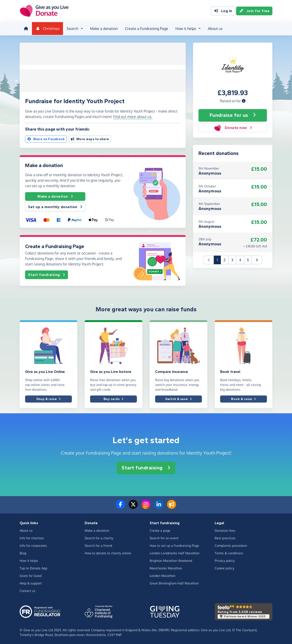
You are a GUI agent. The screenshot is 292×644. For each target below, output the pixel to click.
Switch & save (178, 399)
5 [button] (248, 259)
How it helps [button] (185, 28)
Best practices (225, 538)
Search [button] (72, 28)
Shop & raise (48, 399)
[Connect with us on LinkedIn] (159, 507)
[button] (244, 100)
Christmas (47, 28)
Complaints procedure (231, 545)
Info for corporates (33, 545)
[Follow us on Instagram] (146, 507)
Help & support (31, 583)
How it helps (29, 560)
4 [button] (240, 259)
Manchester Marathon (166, 568)
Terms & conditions (229, 553)
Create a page (160, 530)
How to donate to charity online (108, 553)
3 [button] (232, 259)
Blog (23, 553)
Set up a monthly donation (55, 207)
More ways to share (90, 138)
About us (215, 28)
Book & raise (244, 399)
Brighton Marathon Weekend (171, 560)
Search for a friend (98, 545)
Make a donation (103, 28)
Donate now (233, 127)
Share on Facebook (46, 138)
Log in (223, 11)
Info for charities (32, 538)
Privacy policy (225, 560)
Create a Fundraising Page (146, 28)
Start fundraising (47, 274)
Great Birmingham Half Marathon (174, 583)
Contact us (27, 590)
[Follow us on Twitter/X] (133, 507)
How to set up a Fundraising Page (174, 545)
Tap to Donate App (33, 568)
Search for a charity (99, 538)
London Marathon (163, 575)
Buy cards (113, 399)
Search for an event (164, 538)
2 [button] (225, 259)
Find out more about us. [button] (133, 116)
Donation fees (225, 530)
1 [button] (219, 259)
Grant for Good (31, 575)
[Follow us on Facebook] (120, 507)
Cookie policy (224, 568)
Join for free (254, 11)
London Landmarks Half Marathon (175, 553)
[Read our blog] (172, 507)
